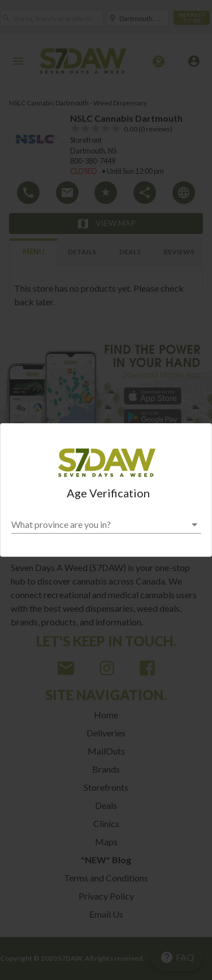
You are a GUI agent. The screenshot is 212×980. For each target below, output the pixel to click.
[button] (106, 525)
